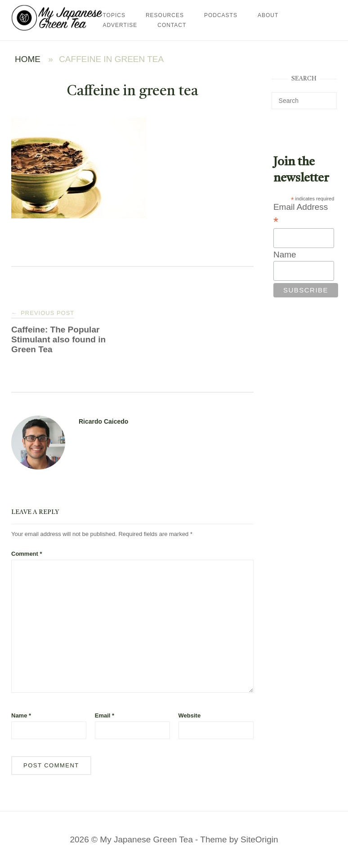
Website (190, 715)
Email (105, 715)
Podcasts (221, 15)
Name (21, 715)
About (268, 15)
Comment (27, 554)
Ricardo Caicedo (103, 421)
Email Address (301, 215)
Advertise (120, 25)
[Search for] (304, 101)
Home (28, 59)
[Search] (327, 97)
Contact (172, 25)
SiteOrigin (259, 839)
